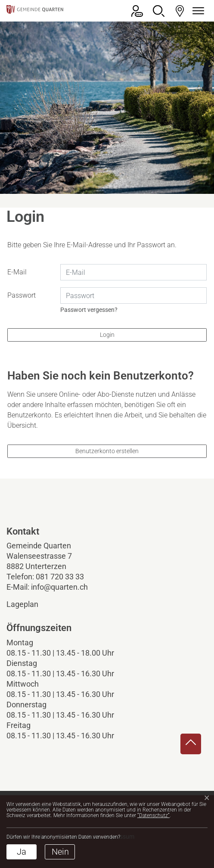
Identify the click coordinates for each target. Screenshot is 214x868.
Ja (22, 852)
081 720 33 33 (60, 577)
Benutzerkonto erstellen (107, 451)
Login (107, 335)
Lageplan (30, 604)
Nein (60, 852)
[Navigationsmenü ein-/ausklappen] (197, 11)
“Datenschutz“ (154, 815)
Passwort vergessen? (89, 310)
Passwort (22, 295)
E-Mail (17, 272)
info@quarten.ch (59, 587)
